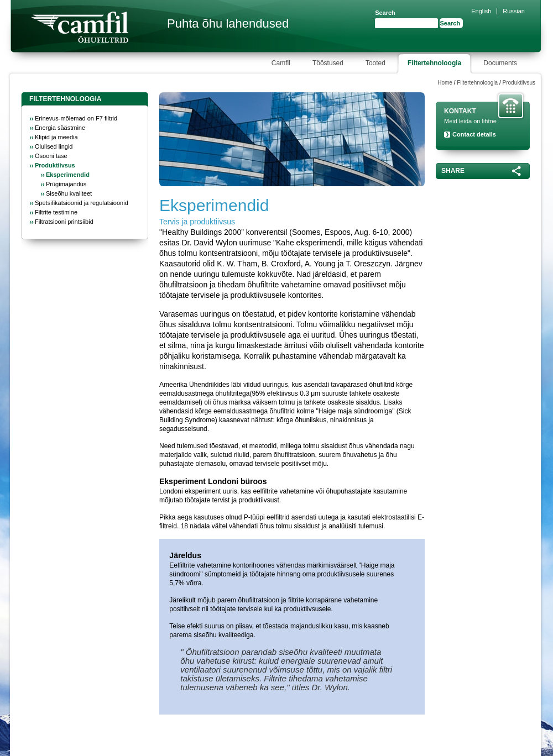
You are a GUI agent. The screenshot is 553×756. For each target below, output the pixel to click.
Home (445, 83)
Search (385, 13)
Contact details (474, 134)
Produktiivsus (519, 83)
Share (453, 171)
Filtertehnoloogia (477, 83)
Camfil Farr (80, 27)
